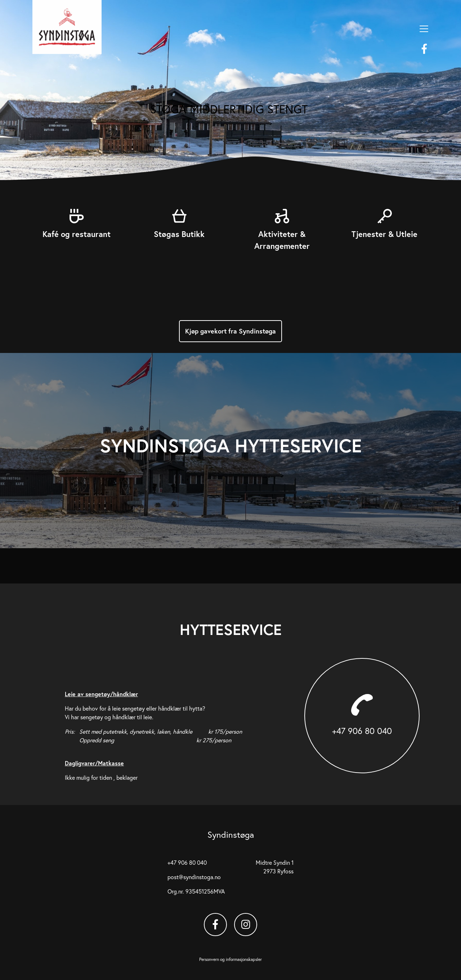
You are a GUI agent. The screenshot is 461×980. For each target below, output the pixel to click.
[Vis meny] (424, 29)
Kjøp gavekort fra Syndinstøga (230, 331)
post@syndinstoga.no (194, 877)
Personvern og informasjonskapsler (230, 959)
